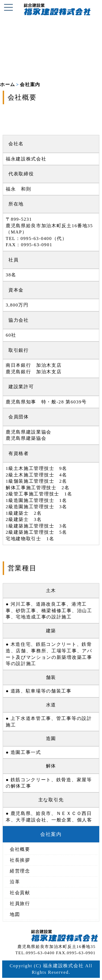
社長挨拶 (20, 860)
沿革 (15, 882)
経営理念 (20, 871)
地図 (15, 914)
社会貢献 (20, 893)
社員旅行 (20, 904)
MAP (16, 232)
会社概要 (20, 849)
